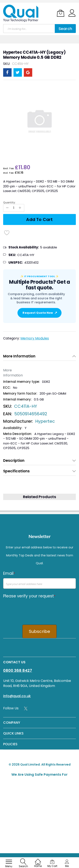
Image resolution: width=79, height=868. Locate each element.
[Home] (38, 860)
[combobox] (29, 29)
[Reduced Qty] (7, 208)
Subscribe (40, 631)
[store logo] (21, 13)
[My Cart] (61, 13)
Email (9, 573)
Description (14, 461)
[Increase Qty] (20, 208)
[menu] (9, 862)
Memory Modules (35, 338)
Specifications (16, 471)
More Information (19, 356)
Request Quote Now (39, 313)
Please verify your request (29, 596)
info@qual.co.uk (17, 696)
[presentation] (35, 609)
